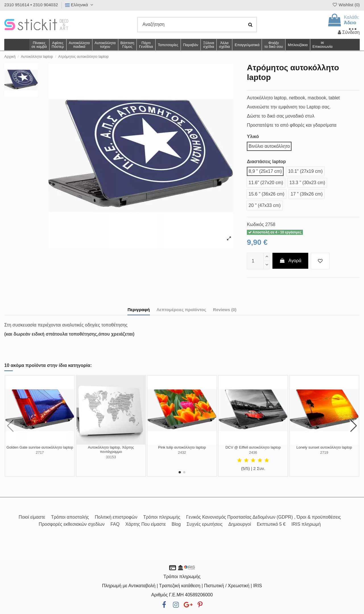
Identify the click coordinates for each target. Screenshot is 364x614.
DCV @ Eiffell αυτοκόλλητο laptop (253, 447)
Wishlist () (346, 5)
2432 (182, 452)
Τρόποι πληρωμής (162, 517)
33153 (111, 457)
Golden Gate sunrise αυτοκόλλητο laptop (40, 447)
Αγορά (290, 261)
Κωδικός (255, 224)
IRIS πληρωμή (306, 524)
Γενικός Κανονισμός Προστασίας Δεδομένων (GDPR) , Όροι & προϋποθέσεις (264, 517)
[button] (224, 45)
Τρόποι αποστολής (70, 517)
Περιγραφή (138, 310)
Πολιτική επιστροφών (116, 517)
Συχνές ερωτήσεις (204, 524)
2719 (324, 452)
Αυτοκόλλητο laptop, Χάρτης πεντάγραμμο (111, 450)
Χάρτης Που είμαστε (146, 524)
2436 (253, 452)
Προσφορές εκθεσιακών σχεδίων (72, 524)
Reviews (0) (225, 310)
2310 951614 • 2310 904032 (31, 5)
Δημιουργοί (240, 524)
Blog (176, 524)
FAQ (115, 524)
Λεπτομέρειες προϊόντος (182, 310)
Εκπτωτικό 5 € (271, 524)
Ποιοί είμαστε (32, 517)
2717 (40, 452)
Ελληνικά (80, 5)
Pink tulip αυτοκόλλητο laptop (182, 447)
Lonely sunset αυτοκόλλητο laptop (324, 447)
